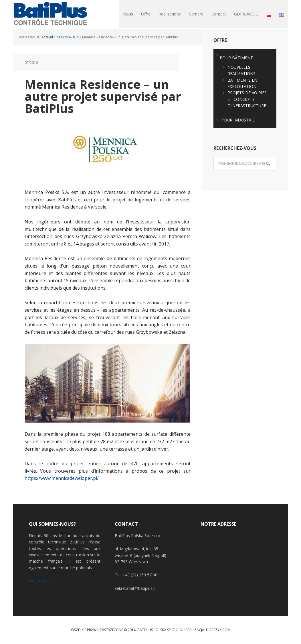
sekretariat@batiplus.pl (136, 588)
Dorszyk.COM (218, 630)
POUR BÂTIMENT (236, 58)
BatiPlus (50, 14)
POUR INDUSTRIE (238, 120)
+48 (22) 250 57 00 (140, 575)
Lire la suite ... (41, 581)
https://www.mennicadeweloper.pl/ (62, 478)
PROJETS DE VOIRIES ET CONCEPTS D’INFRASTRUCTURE (247, 99)
